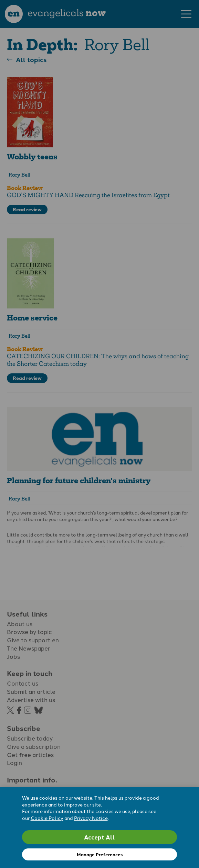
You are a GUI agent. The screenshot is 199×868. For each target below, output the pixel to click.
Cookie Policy (47, 818)
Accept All (99, 837)
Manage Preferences (100, 854)
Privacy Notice (91, 818)
